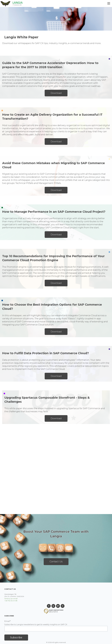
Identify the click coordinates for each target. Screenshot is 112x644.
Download (56, 93)
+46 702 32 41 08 (11, 601)
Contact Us (56, 562)
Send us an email (11, 599)
